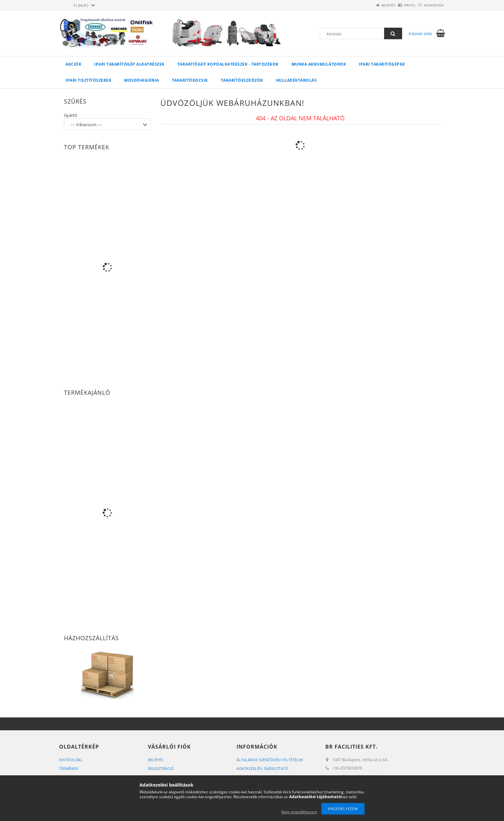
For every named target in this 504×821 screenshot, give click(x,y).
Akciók (73, 64)
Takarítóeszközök (242, 80)
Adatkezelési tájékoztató (262, 768)
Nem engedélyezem (299, 812)
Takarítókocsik (190, 80)
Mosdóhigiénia (142, 80)
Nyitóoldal (71, 760)
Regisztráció (161, 768)
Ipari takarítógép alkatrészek (129, 64)
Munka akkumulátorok (319, 64)
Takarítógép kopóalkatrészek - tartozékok (228, 64)
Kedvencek (430, 5)
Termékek (69, 768)
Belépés (371, 5)
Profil (399, 5)
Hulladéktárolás (297, 80)
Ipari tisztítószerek (88, 80)
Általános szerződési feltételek (270, 760)
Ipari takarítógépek (382, 64)
